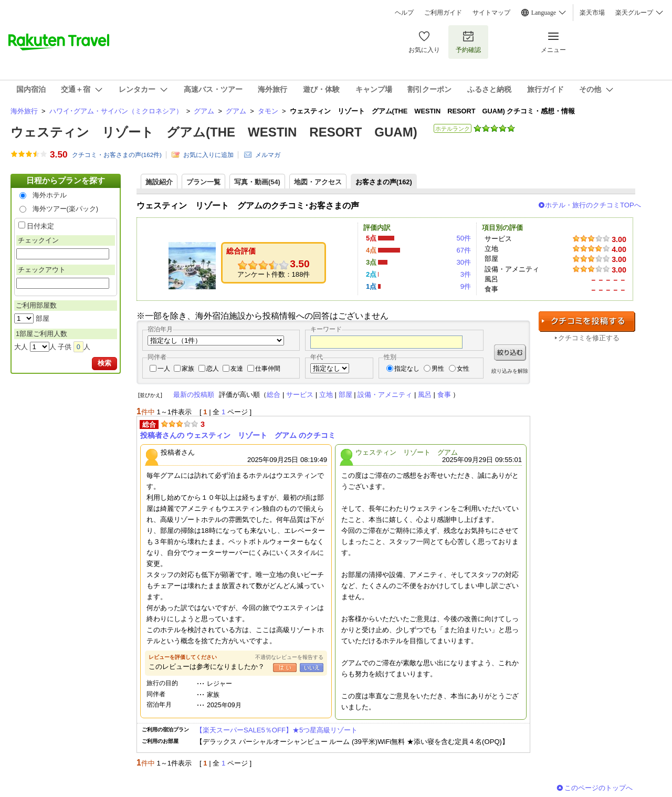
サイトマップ (491, 13)
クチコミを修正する (589, 338)
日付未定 (40, 226)
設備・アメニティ (385, 395)
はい (285, 668)
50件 (464, 238)
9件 (466, 286)
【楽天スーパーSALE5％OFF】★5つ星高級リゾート (277, 730)
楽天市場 (592, 13)
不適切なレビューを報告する (289, 657)
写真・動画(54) (257, 182)
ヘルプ (404, 13)
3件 (466, 274)
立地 (326, 395)
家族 (188, 369)
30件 (464, 262)
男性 (438, 369)
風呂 (425, 395)
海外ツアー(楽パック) (66, 209)
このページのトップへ (598, 788)
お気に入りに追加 (208, 155)
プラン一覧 (203, 182)
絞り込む (510, 353)
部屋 (345, 395)
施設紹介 (159, 182)
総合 (274, 395)
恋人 (213, 369)
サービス (300, 395)
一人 (164, 369)
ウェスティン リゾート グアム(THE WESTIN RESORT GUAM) (214, 132)
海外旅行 (24, 111)
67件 (464, 250)
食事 (444, 395)
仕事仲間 (268, 369)
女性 (463, 369)
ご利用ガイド (443, 13)
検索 (104, 363)
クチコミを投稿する (587, 322)
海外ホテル (50, 195)
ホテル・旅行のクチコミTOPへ (593, 205)
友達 (237, 369)
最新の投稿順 (194, 395)
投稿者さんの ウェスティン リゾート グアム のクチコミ (238, 435)
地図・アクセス (318, 182)
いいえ (312, 668)
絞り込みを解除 (510, 371)
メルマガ (268, 155)
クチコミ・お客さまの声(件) (117, 155)
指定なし (407, 369)
